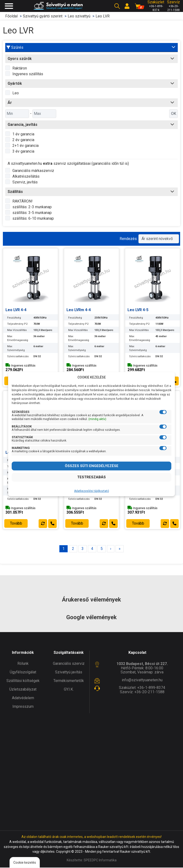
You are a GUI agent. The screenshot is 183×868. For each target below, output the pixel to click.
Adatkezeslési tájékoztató (91, 491)
